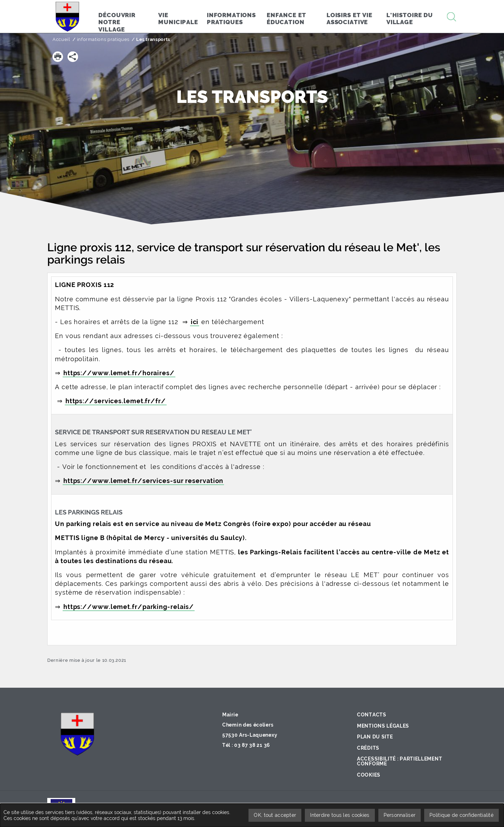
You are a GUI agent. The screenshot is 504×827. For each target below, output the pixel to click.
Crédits (368, 748)
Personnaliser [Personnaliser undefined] (400, 815)
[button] (58, 57)
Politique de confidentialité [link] (461, 815)
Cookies (369, 775)
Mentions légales (383, 726)
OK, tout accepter (275, 815)
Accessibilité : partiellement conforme (400, 761)
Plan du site (375, 737)
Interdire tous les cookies (340, 815)
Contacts (372, 715)
